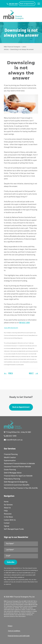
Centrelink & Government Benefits (17, 485)
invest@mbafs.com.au (14, 440)
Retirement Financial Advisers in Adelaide (19, 464)
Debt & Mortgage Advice (13, 473)
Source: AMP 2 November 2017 (11, 328)
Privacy (10, 626)
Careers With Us (10, 520)
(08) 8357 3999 (13, 4)
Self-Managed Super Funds (14, 529)
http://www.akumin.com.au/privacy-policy (16, 580)
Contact (7, 523)
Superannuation (10, 461)
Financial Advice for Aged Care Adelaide (18, 476)
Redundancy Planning (12, 479)
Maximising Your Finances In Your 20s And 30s (21, 488)
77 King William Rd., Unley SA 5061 (18, 432)
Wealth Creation (10, 458)
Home (6, 502)
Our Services (8, 505)
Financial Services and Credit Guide (19, 636)
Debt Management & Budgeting (16, 482)
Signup (6, 526)
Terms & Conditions (14, 631)
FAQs (6, 511)
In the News (8, 517)
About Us (7, 508)
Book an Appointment (27, 4)
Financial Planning (11, 454)
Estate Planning (10, 470)
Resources (8, 514)
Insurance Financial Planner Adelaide (17, 467)
